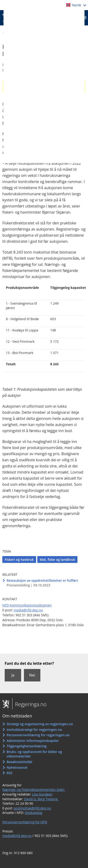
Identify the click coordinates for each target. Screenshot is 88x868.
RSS (9, 773)
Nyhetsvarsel (17, 767)
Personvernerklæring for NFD (25, 822)
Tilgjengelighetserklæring (27, 746)
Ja (13, 675)
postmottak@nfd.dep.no (32, 808)
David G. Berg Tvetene (41, 799)
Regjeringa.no (29, 704)
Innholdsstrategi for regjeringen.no (34, 730)
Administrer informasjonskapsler (33, 741)
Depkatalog (34, 813)
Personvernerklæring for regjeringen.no (38, 735)
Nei (32, 675)
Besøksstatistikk (19, 762)
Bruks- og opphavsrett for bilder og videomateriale (34, 754)
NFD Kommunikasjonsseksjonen (27, 605)
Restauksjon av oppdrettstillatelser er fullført (42, 580)
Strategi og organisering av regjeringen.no (40, 724)
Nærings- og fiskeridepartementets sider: (34, 790)
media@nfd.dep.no (28, 610)
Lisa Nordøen (42, 794)
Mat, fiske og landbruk (57, 559)
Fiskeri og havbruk (19, 559)
